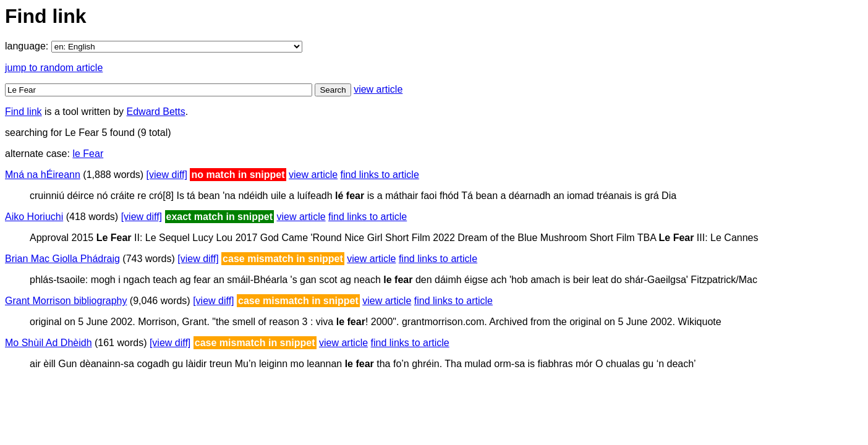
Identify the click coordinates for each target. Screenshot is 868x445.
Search (333, 90)
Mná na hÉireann (43, 175)
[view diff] (167, 175)
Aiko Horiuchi (34, 217)
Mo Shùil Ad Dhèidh (49, 343)
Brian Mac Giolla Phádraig (62, 259)
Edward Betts (156, 112)
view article (378, 89)
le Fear (88, 154)
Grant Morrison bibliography (66, 301)
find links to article (380, 175)
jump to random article (54, 68)
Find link (23, 112)
